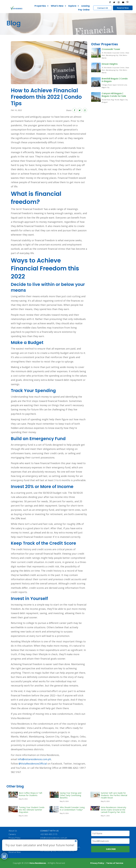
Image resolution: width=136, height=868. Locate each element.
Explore (72, 6)
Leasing (85, 6)
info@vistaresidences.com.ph (34, 759)
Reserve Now (123, 8)
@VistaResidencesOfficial (32, 764)
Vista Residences (38, 863)
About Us (13, 831)
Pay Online (84, 10)
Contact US (103, 8)
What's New (57, 6)
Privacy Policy (14, 838)
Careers (12, 834)
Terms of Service (115, 863)
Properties (40, 6)
